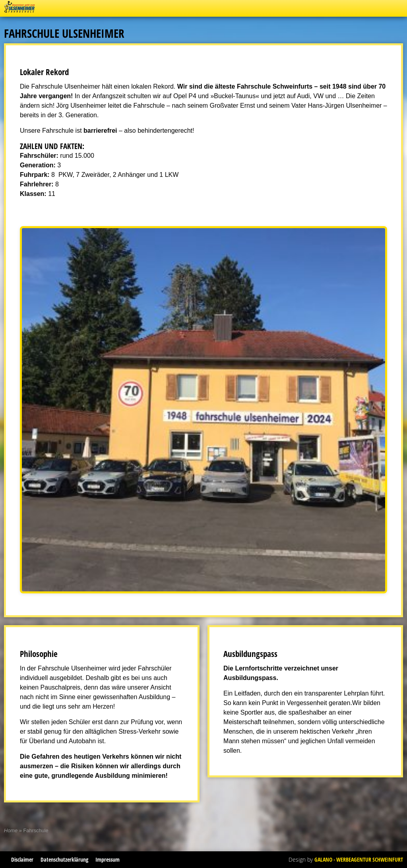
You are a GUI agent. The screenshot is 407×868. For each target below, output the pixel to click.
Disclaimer (22, 859)
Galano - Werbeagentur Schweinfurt (359, 859)
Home (11, 830)
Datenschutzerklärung (64, 859)
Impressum (108, 859)
